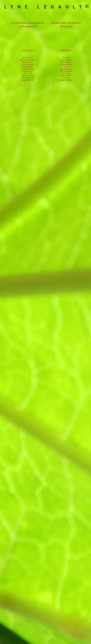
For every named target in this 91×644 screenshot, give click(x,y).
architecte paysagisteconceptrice (28, 51)
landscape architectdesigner (66, 51)
